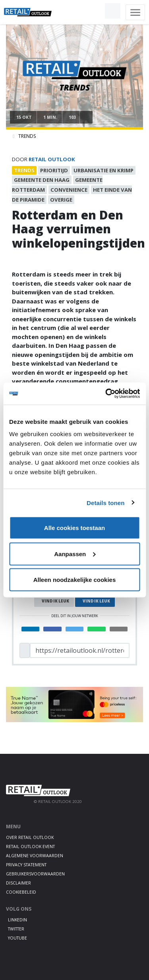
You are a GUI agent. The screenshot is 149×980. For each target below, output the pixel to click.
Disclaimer (18, 883)
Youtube (17, 938)
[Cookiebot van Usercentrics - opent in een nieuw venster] (106, 394)
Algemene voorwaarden (35, 856)
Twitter (16, 929)
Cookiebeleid (21, 892)
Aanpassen (75, 554)
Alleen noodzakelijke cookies (75, 580)
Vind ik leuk (55, 601)
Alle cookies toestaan (74, 528)
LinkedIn (17, 920)
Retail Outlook (52, 159)
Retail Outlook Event (30, 847)
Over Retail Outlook (30, 837)
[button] (94, 11)
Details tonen (105, 502)
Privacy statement (26, 865)
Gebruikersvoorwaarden (35, 874)
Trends (27, 136)
